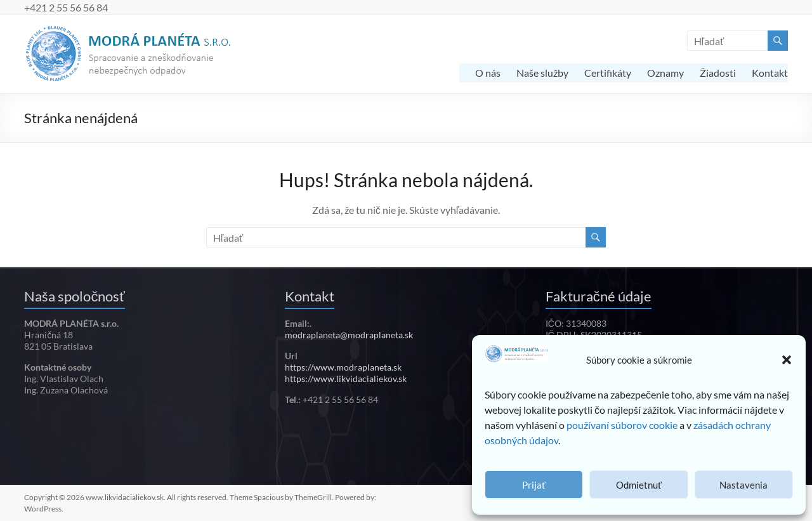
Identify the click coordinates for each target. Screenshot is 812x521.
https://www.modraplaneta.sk (343, 367)
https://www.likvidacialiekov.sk (346, 379)
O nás (488, 73)
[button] (787, 360)
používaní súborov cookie (622, 425)
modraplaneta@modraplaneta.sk (349, 335)
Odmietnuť (639, 485)
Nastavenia (743, 485)
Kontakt (770, 73)
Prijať (534, 485)
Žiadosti (718, 73)
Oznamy (665, 73)
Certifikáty (608, 73)
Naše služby (542, 73)
